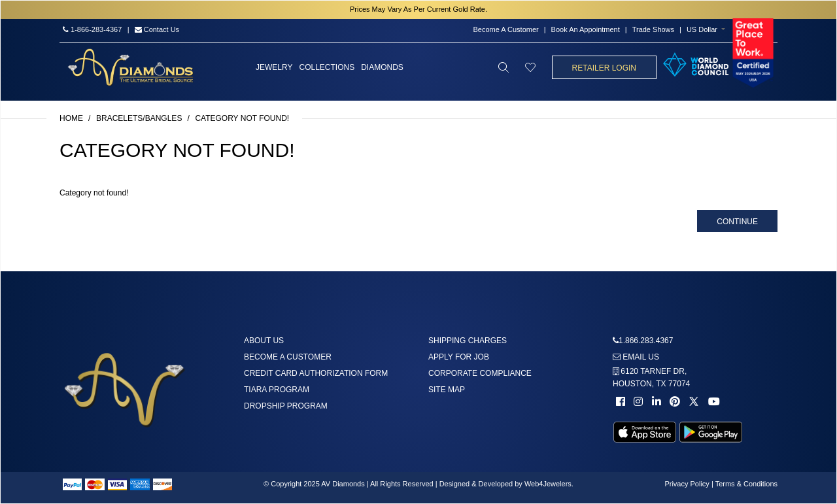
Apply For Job (459, 357)
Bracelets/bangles (139, 118)
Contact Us (157, 29)
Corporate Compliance (480, 373)
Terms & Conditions (746, 484)
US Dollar (702, 29)
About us (264, 341)
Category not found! (242, 118)
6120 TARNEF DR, (651, 378)
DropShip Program (286, 406)
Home (71, 118)
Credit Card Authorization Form (316, 373)
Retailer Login (604, 68)
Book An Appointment (586, 29)
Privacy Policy (687, 484)
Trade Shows (653, 29)
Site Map (447, 390)
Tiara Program (277, 390)
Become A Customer (505, 29)
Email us (636, 357)
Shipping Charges (468, 341)
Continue (737, 222)
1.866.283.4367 (646, 341)
